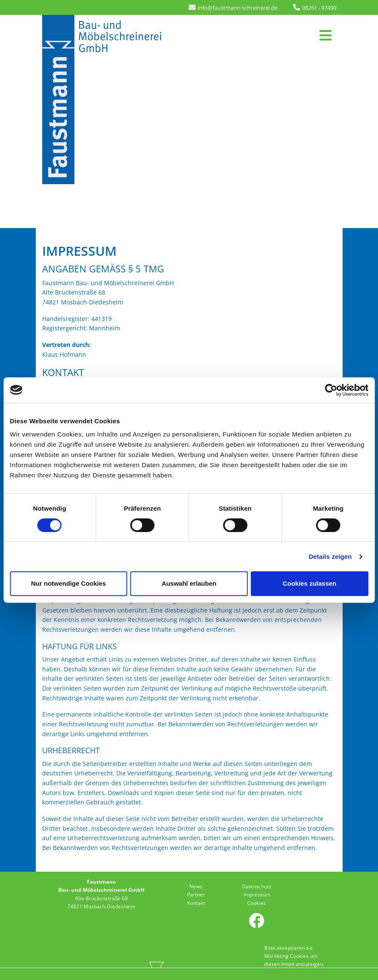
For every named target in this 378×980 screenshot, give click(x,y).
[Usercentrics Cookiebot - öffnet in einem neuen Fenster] (331, 390)
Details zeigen (330, 556)
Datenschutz (257, 886)
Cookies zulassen (309, 583)
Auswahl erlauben (189, 583)
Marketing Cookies (286, 956)
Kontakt (196, 903)
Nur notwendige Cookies (69, 583)
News (196, 886)
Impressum (257, 895)
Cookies (257, 903)
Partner (196, 895)
